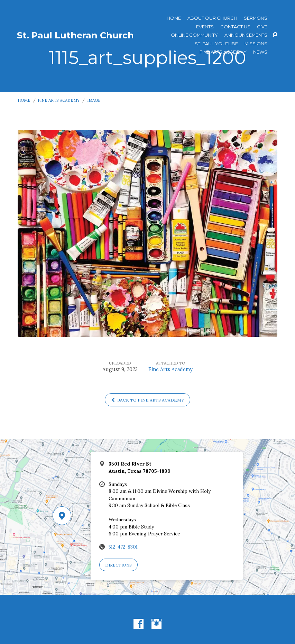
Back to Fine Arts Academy (148, 400)
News (260, 52)
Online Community (194, 35)
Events (205, 27)
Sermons (256, 18)
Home (174, 18)
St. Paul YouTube (216, 44)
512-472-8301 (123, 547)
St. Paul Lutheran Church (75, 35)
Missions (256, 44)
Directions (118, 565)
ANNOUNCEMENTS (246, 35)
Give (262, 27)
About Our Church (212, 18)
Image (94, 100)
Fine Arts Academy (223, 52)
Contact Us (235, 27)
